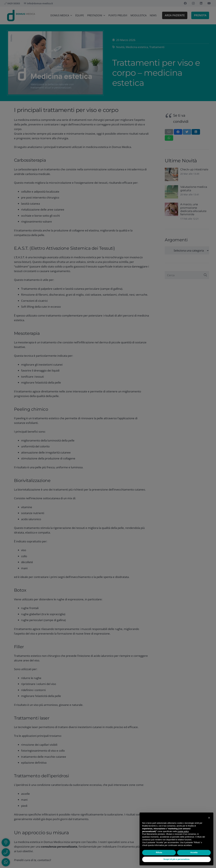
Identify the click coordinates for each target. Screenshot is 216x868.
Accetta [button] (194, 853)
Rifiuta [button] (159, 853)
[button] (209, 818)
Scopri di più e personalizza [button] (176, 859)
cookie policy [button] (183, 831)
